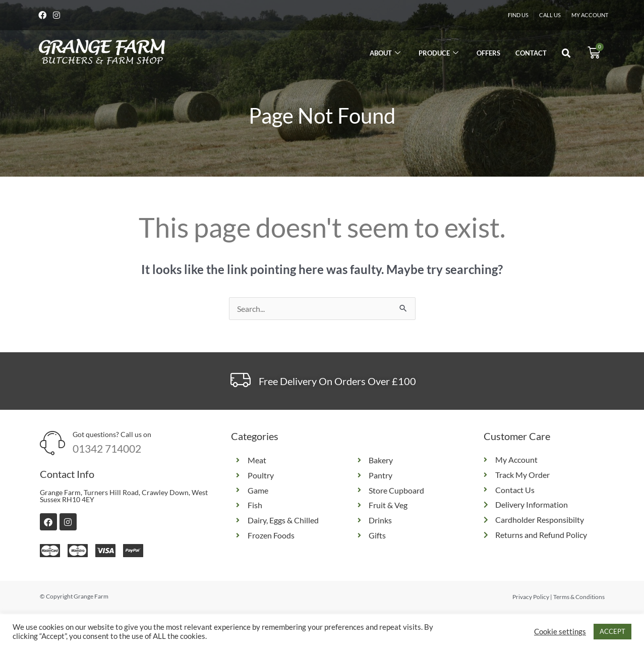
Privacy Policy (531, 598)
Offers (488, 54)
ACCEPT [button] (612, 631)
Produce (438, 54)
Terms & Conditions (579, 598)
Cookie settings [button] (560, 632)
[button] (566, 55)
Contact (531, 54)
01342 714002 (107, 450)
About (385, 54)
